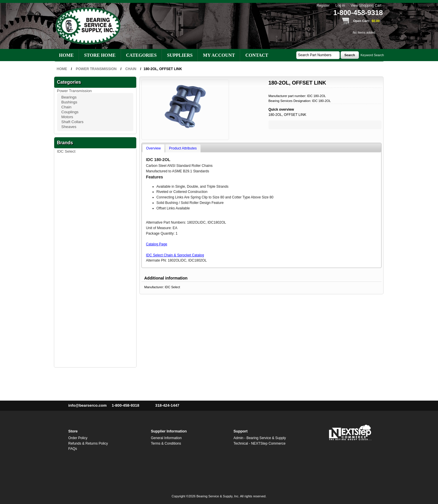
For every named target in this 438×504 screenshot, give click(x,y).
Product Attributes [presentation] (183, 148)
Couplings (70, 112)
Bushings (69, 102)
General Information (166, 438)
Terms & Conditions (166, 443)
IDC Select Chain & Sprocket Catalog (175, 255)
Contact (257, 55)
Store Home (100, 55)
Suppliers (180, 55)
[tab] (153, 149)
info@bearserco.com (88, 405)
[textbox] (318, 55)
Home (67, 55)
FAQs (73, 449)
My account (219, 55)
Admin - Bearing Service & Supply (260, 438)
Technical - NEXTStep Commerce (260, 443)
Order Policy (78, 438)
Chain (67, 107)
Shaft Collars (72, 122)
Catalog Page (157, 244)
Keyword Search (372, 55)
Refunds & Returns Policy (88, 443)
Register (323, 6)
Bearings (69, 97)
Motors (67, 117)
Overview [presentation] (153, 148)
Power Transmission (74, 91)
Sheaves (69, 127)
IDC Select (66, 151)
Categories (141, 55)
